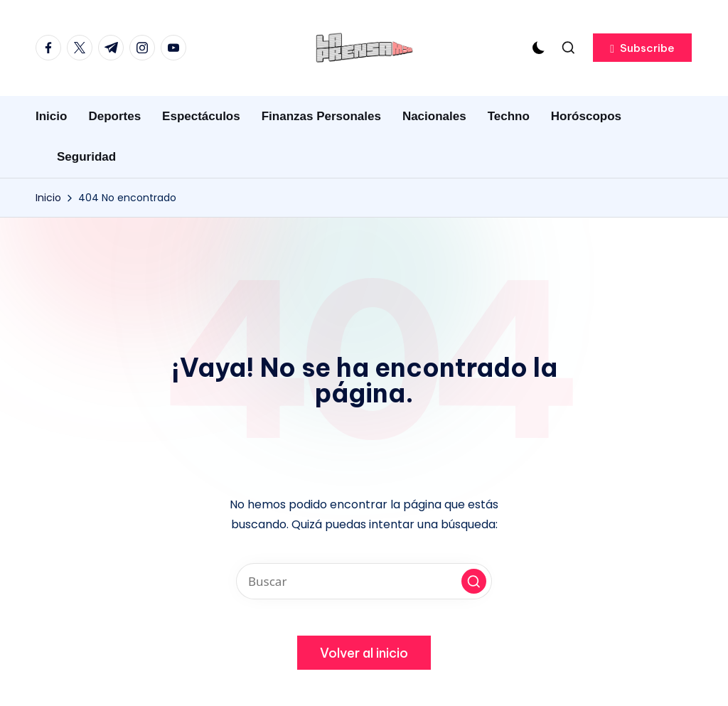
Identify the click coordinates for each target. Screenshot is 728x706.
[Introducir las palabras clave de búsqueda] (364, 581)
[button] (642, 48)
